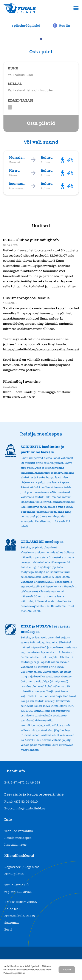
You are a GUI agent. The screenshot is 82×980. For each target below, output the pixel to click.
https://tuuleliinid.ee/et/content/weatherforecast (41, 349)
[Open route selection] (41, 70)
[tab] (41, 39)
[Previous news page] (6, 25)
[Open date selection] (41, 85)
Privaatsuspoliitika (14, 973)
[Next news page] (76, 25)
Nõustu (67, 970)
